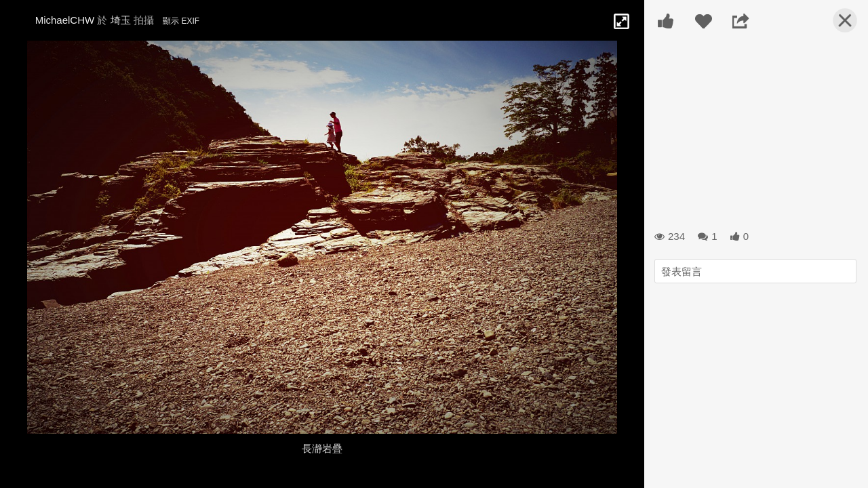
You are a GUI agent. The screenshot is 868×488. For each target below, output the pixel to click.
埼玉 (121, 20)
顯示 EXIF (181, 21)
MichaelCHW (65, 20)
